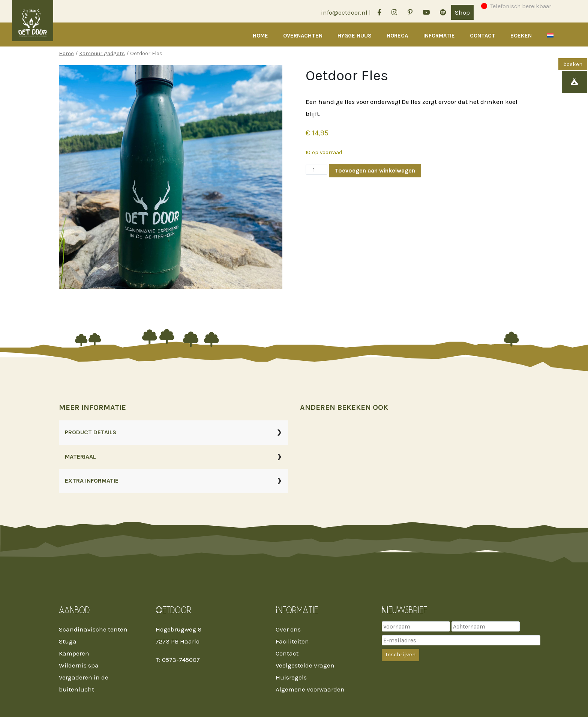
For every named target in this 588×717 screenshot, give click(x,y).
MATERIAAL (80, 457)
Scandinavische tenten (93, 629)
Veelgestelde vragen (305, 665)
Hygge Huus (355, 36)
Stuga (68, 641)
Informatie (439, 36)
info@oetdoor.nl (344, 12)
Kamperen (74, 653)
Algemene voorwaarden (310, 689)
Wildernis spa (79, 665)
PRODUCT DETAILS (91, 432)
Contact (483, 36)
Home (260, 36)
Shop (462, 12)
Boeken (521, 36)
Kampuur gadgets (102, 53)
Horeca (397, 36)
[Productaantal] (316, 170)
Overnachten (303, 36)
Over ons (288, 629)
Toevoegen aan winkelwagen (375, 170)
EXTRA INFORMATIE (92, 481)
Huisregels (291, 677)
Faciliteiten (292, 641)
